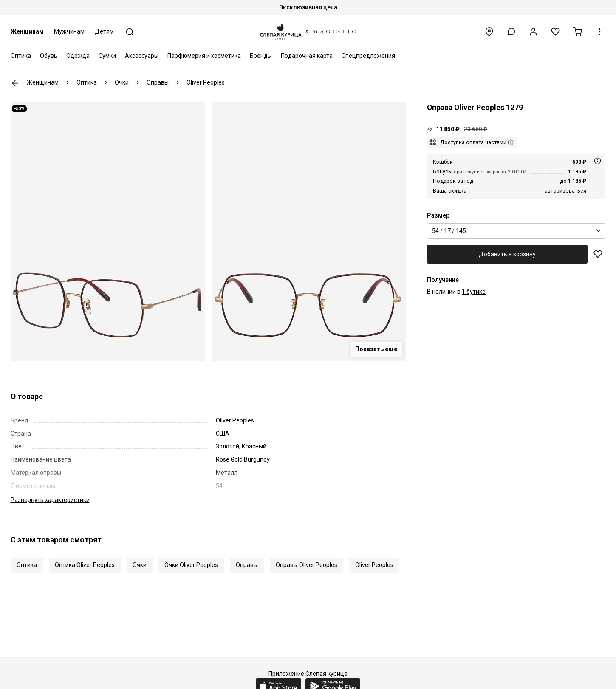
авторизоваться (565, 191)
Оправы (247, 565)
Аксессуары (142, 56)
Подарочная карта (307, 56)
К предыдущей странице (15, 83)
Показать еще (376, 349)
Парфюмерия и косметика (204, 56)
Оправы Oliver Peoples (307, 565)
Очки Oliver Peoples (191, 565)
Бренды (261, 56)
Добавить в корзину (507, 254)
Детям (104, 31)
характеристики (50, 500)
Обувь (49, 56)
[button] (511, 32)
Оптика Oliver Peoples (85, 565)
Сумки (107, 56)
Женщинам (27, 31)
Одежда (78, 56)
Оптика (21, 56)
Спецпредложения (368, 56)
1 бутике (474, 292)
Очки (140, 565)
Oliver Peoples (374, 565)
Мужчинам (69, 31)
